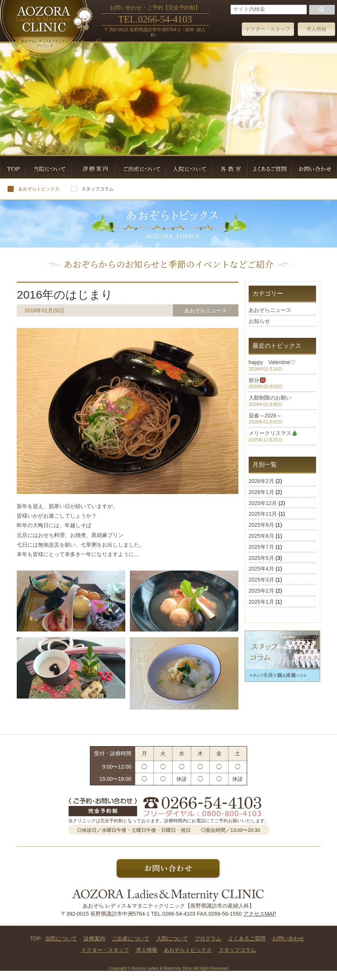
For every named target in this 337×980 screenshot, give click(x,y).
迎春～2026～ (265, 416)
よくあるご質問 (247, 938)
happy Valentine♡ (272, 362)
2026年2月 (261, 481)
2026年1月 (261, 492)
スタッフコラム (92, 189)
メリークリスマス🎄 (273, 433)
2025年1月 (261, 602)
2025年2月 (261, 591)
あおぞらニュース (270, 310)
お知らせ (259, 321)
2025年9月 (261, 525)
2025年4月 (261, 569)
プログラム (208, 938)
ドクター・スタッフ (268, 29)
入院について (172, 938)
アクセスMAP (260, 914)
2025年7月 (261, 547)
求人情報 (316, 29)
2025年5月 (261, 558)
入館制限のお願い (270, 398)
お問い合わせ (288, 938)
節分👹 (257, 380)
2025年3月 (261, 580)
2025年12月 (263, 503)
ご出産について (131, 938)
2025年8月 (261, 536)
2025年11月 (263, 514)
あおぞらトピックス (34, 189)
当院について (61, 938)
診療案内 (94, 938)
